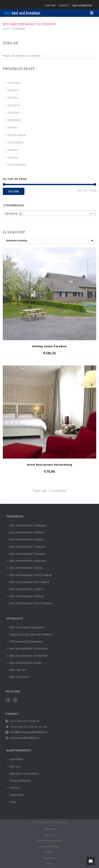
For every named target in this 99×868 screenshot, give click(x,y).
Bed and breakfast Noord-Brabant (30, 603)
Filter (14, 191)
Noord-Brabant (16, 165)
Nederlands (15, 795)
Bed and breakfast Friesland (26, 532)
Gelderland (13, 120)
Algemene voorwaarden (23, 773)
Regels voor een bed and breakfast (30, 634)
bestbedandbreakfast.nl (25, 738)
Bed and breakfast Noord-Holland (29, 575)
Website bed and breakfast (25, 641)
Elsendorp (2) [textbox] (48, 214)
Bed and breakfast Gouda (24, 663)
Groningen (13, 83)
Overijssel (13, 105)
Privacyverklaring (19, 781)
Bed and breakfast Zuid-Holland (28, 582)
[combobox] (49, 213)
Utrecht (11, 127)
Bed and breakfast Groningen (27, 525)
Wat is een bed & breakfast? (26, 627)
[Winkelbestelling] (49, 241)
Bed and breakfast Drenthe (25, 539)
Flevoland (12, 113)
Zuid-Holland (14, 142)
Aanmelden (15, 759)
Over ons (14, 766)
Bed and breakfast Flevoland (26, 554)
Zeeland (11, 150)
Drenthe (12, 97)
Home (6, 29)
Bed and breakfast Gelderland (27, 561)
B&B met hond (18, 677)
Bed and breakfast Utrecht (25, 568)
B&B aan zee (17, 670)
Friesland (12, 90)
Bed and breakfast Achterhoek (27, 648)
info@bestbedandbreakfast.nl (28, 732)
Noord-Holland (16, 135)
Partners (14, 788)
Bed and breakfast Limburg (25, 596)
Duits (12, 802)
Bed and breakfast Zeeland (25, 589)
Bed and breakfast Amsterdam (28, 656)
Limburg (12, 157)
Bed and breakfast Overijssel (26, 547)
